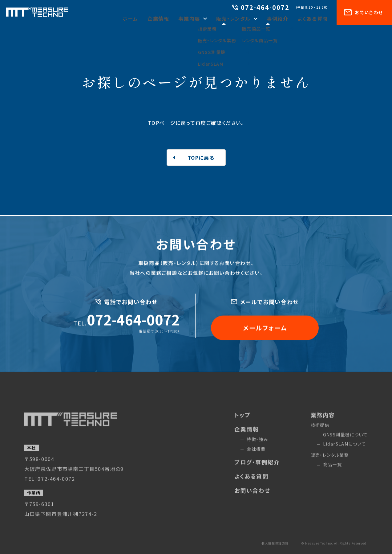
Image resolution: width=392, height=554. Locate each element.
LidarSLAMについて (345, 453)
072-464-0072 (261, 8)
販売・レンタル (243, 18)
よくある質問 (315, 18)
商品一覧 (333, 473)
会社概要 (256, 458)
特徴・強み (257, 448)
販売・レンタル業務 (330, 464)
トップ (242, 424)
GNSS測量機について (345, 443)
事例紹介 (283, 18)
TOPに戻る (201, 158)
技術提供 (320, 434)
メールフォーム (265, 329)
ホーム (149, 18)
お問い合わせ (363, 12)
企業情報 (175, 18)
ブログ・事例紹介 (257, 471)
